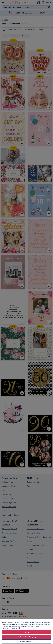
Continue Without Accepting (26, 637)
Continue (26, 632)
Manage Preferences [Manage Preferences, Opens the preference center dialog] (26, 641)
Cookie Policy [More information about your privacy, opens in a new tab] (15, 628)
